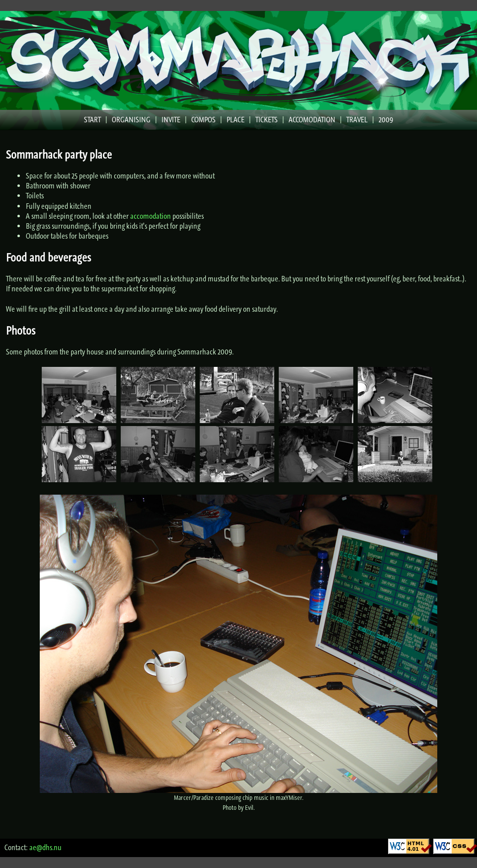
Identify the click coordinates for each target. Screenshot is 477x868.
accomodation (151, 216)
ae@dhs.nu (45, 847)
